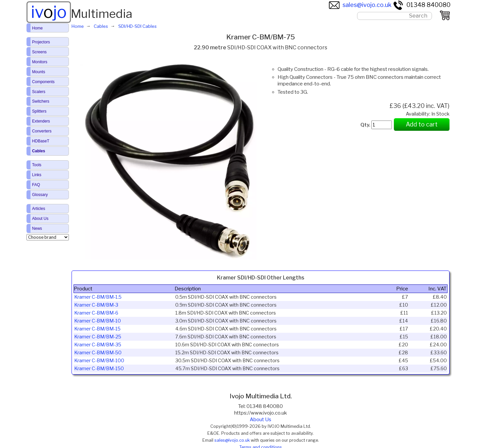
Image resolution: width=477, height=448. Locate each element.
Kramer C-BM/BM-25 (98, 337)
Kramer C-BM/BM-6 (96, 313)
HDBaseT (41, 141)
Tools (37, 165)
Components (43, 82)
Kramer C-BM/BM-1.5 (98, 297)
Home (37, 28)
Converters (42, 131)
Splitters (39, 111)
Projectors (41, 42)
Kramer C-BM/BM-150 (99, 369)
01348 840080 (422, 5)
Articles (39, 209)
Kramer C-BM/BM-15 (97, 329)
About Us (261, 420)
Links (37, 175)
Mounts (39, 72)
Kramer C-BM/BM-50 (98, 353)
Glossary (40, 195)
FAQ (36, 185)
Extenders (41, 121)
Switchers (41, 101)
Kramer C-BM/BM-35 (98, 345)
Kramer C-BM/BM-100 (99, 361)
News (37, 228)
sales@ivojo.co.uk (360, 5)
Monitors (40, 62)
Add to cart (422, 124)
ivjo (49, 12)
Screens (39, 52)
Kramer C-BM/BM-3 (96, 305)
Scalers (39, 92)
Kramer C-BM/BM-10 (98, 321)
